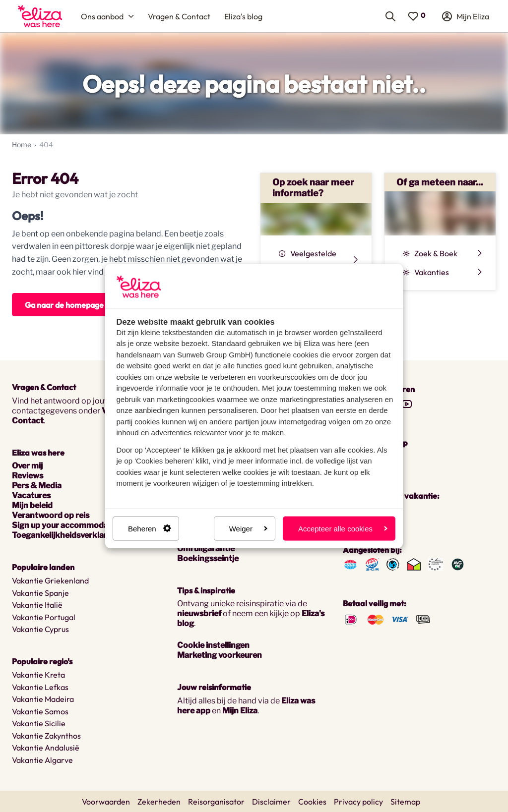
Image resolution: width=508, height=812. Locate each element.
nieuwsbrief (199, 613)
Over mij (27, 466)
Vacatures (31, 495)
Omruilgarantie (206, 549)
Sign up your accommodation (68, 525)
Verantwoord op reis (51, 515)
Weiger (248, 528)
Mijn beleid (32, 505)
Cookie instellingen (213, 645)
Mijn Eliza (240, 711)
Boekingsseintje (208, 558)
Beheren (150, 528)
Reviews (28, 476)
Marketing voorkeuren (220, 655)
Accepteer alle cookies (343, 528)
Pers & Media (37, 486)
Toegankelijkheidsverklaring (65, 535)
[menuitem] (40, 16)
